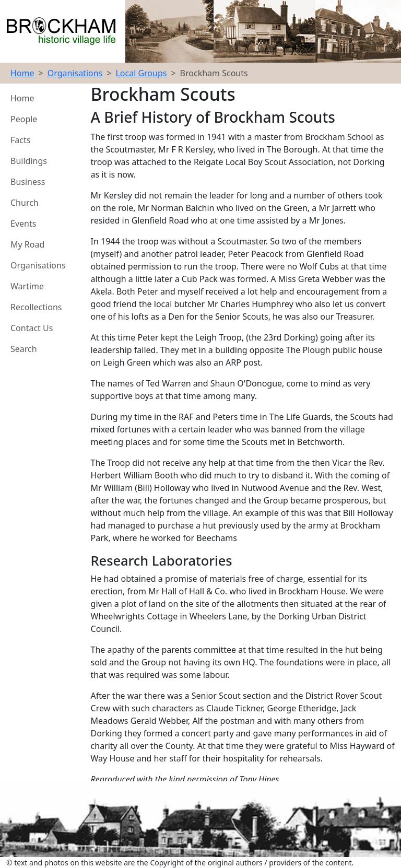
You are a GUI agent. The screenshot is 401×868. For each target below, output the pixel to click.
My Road (27, 244)
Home (22, 73)
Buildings (29, 161)
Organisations (75, 73)
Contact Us (32, 328)
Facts (20, 140)
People (24, 119)
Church (25, 203)
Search (24, 349)
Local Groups (141, 73)
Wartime (27, 286)
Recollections (36, 307)
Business (28, 182)
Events (23, 224)
